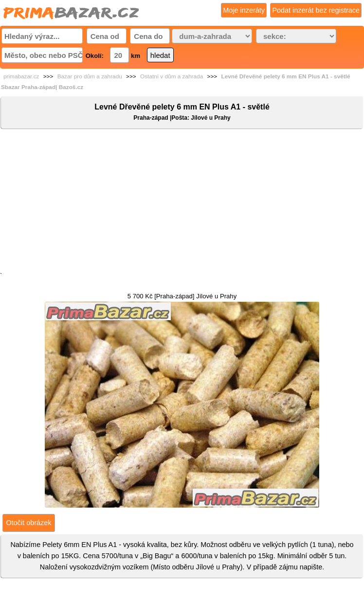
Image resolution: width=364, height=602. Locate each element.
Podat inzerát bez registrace (316, 10)
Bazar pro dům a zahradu (90, 76)
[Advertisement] (182, 202)
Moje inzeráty (244, 10)
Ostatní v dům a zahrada (172, 76)
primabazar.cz (21, 76)
